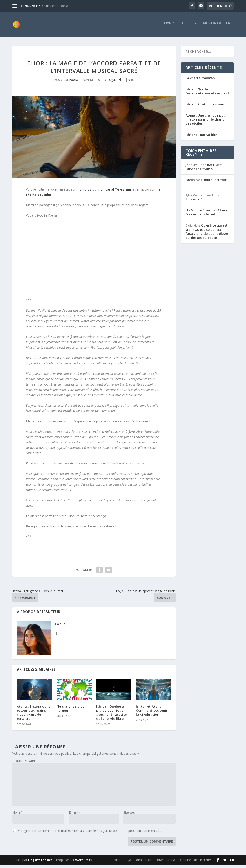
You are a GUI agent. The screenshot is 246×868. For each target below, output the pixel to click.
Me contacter (217, 26)
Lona (138, 863)
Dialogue (110, 82)
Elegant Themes (40, 863)
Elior (122, 82)
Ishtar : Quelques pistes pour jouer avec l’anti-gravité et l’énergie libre (112, 715)
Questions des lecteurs (195, 863)
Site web (130, 815)
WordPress (83, 863)
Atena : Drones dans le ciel (207, 215)
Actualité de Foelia (55, 6)
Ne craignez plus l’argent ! (71, 711)
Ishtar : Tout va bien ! (203, 137)
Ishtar (159, 863)
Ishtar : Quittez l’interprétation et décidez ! (207, 94)
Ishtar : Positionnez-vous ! (206, 107)
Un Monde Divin (198, 213)
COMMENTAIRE (24, 764)
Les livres (166, 26)
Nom (17, 815)
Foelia (74, 82)
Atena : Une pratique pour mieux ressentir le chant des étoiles (206, 122)
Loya (127, 863)
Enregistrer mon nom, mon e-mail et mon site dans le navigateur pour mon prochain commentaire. (90, 833)
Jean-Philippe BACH (201, 168)
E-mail (75, 815)
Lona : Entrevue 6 (206, 185)
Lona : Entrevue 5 (199, 172)
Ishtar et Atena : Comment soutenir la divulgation (152, 713)
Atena (171, 863)
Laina (116, 863)
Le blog (189, 26)
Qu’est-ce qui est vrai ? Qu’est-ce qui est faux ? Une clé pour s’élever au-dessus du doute (207, 234)
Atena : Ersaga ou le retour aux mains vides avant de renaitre (34, 715)
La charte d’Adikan (200, 81)
